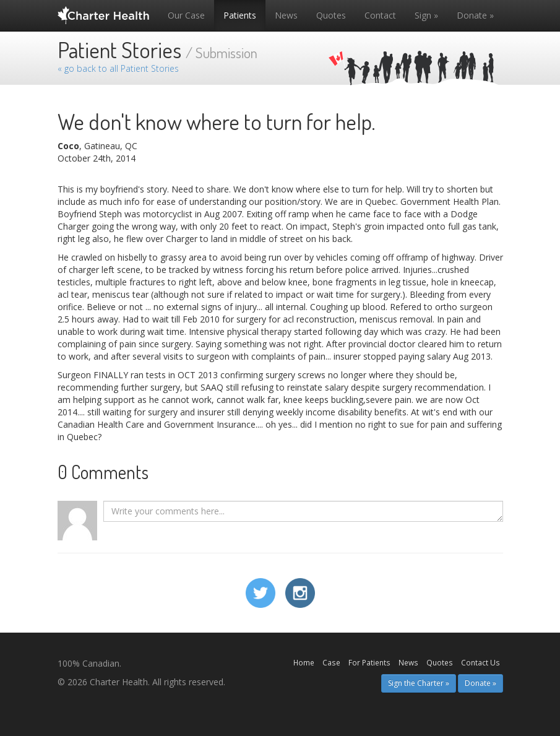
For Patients (369, 662)
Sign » (426, 15)
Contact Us (480, 662)
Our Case (186, 15)
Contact (380, 15)
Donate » (475, 15)
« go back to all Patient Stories (118, 68)
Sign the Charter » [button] (419, 683)
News (286, 15)
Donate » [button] (480, 683)
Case (331, 662)
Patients (240, 15)
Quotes (331, 15)
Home (304, 662)
